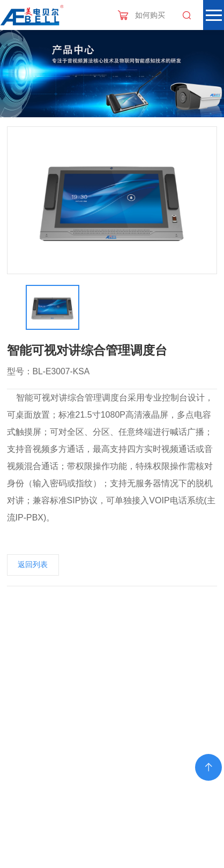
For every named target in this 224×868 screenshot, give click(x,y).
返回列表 (33, 564)
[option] (112, 200)
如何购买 (150, 15)
